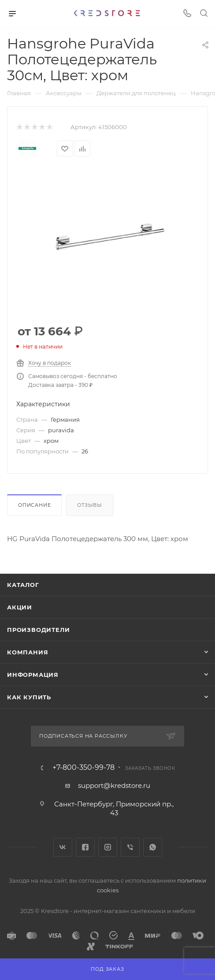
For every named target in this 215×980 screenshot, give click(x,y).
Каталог (23, 585)
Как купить (29, 697)
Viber (130, 847)
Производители (38, 630)
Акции (20, 607)
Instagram (108, 847)
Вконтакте (63, 847)
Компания (28, 652)
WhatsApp (153, 847)
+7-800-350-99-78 (83, 768)
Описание (34, 505)
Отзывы (90, 505)
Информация (33, 675)
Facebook (85, 847)
